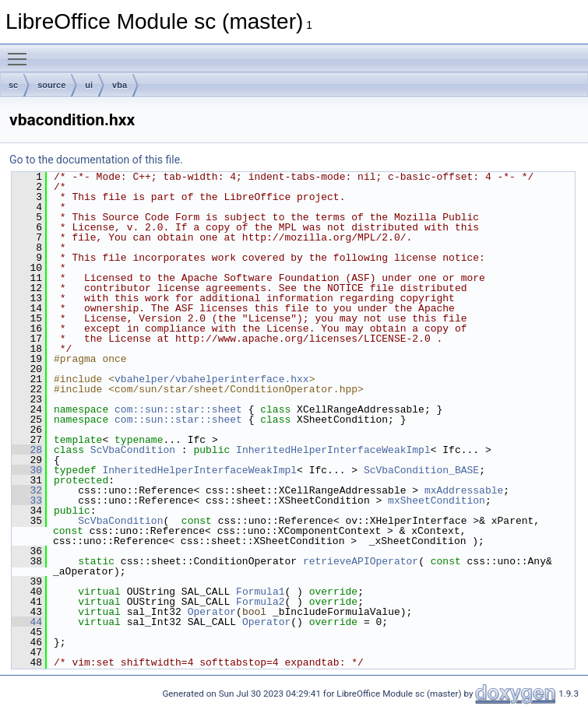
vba (120, 85)
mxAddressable (464, 490)
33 (27, 501)
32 (27, 490)
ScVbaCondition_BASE (421, 470)
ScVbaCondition (133, 450)
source (51, 85)
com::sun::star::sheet (178, 409)
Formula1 (260, 592)
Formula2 (260, 602)
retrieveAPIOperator (361, 561)
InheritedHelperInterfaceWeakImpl (333, 450)
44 (27, 622)
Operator (212, 612)
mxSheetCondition (437, 501)
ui (89, 85)
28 (27, 450)
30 (27, 470)
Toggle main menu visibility (21, 52)
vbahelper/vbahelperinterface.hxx (212, 379)
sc (13, 85)
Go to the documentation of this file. (96, 160)
